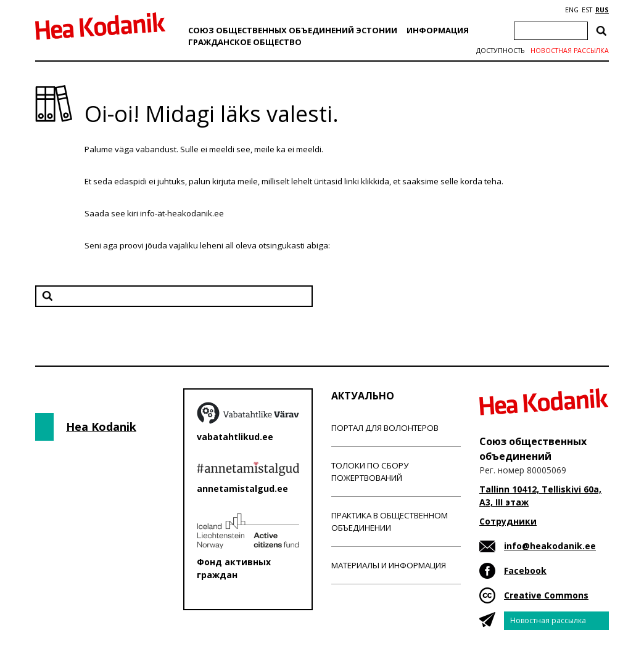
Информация (438, 30)
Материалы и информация (389, 565)
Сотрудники (508, 521)
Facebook (525, 570)
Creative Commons (546, 595)
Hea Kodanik (101, 427)
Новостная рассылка (570, 51)
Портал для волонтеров (385, 428)
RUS (602, 10)
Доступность (500, 51)
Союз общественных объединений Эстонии (293, 30)
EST (587, 10)
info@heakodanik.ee (550, 546)
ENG (572, 10)
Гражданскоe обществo (245, 42)
